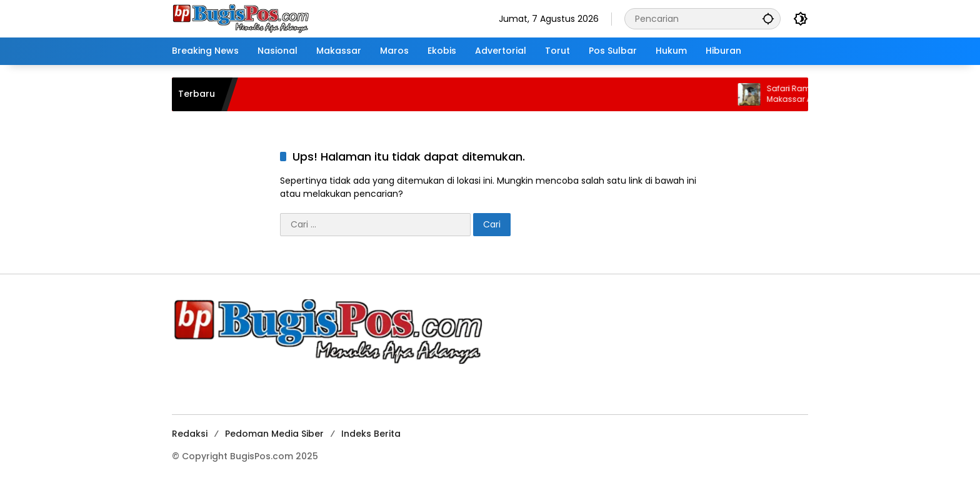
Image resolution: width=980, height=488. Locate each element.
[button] (768, 18)
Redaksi (190, 434)
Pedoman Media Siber (274, 434)
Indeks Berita (371, 434)
